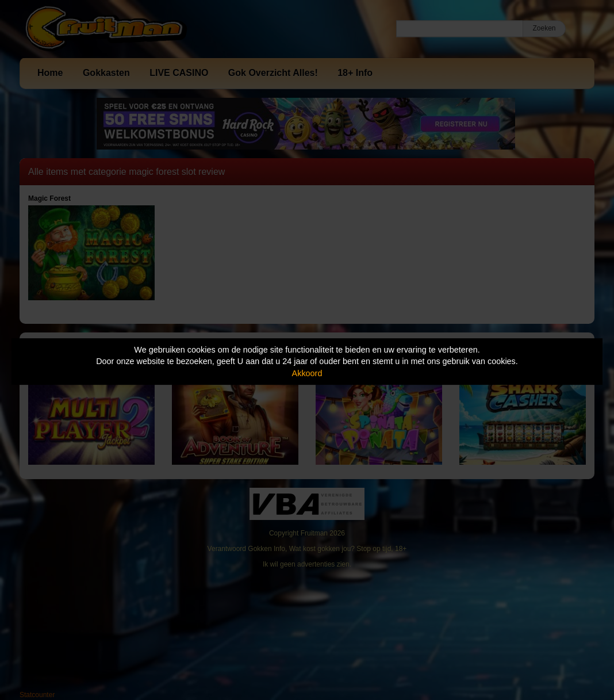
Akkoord (307, 373)
